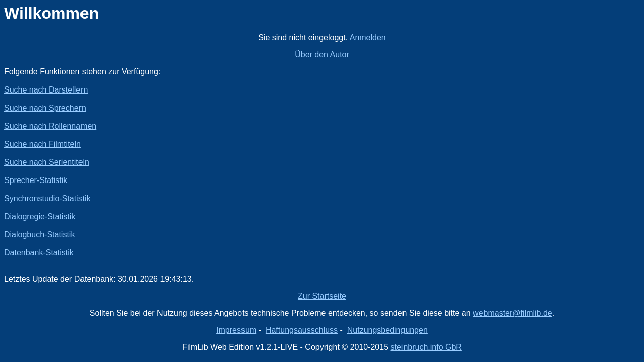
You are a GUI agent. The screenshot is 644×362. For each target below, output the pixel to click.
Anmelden (368, 37)
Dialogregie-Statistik (40, 216)
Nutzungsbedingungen (387, 330)
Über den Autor (322, 55)
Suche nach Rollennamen (50, 126)
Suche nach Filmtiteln (43, 144)
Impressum (236, 330)
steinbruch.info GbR (426, 347)
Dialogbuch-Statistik (39, 235)
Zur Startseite (322, 296)
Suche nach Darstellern (46, 90)
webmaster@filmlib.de (513, 313)
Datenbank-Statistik (39, 253)
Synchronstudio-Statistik (47, 198)
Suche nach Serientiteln (47, 162)
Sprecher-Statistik (36, 180)
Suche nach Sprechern (45, 108)
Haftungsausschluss (302, 330)
